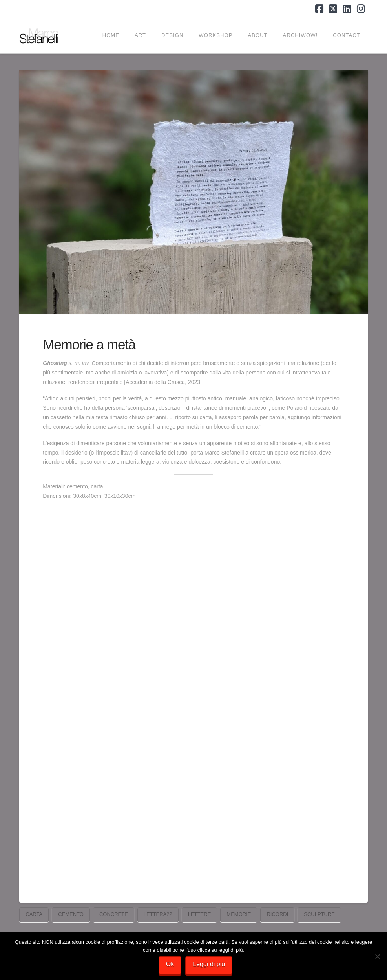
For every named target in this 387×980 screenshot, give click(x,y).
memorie (239, 914)
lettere (200, 914)
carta (34, 914)
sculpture (319, 914)
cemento (71, 914)
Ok (170, 964)
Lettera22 (158, 914)
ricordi (277, 914)
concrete (114, 914)
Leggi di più (209, 964)
